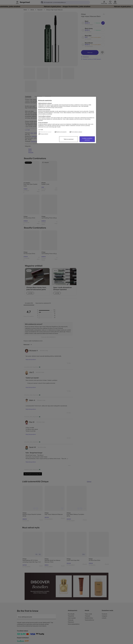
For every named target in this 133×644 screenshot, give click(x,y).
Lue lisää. (41, 130)
